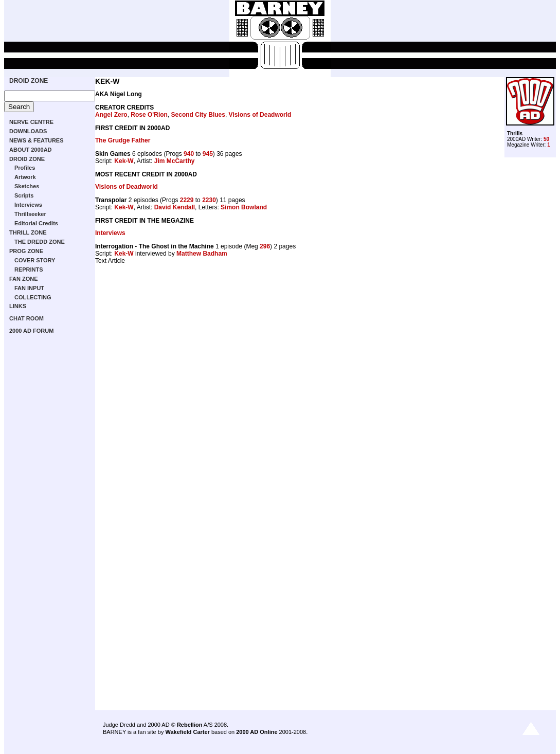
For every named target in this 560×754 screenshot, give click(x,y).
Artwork (25, 177)
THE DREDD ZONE (40, 242)
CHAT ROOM (26, 318)
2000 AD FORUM (31, 331)
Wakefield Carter (187, 732)
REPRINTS (29, 270)
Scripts (24, 195)
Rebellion (190, 725)
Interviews (28, 205)
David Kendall (175, 207)
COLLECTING (33, 297)
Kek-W (124, 161)
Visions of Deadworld (260, 115)
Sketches (27, 186)
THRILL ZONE (28, 232)
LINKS (18, 306)
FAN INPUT (29, 288)
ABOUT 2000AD (31, 150)
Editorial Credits (36, 223)
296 (265, 246)
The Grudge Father (123, 140)
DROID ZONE (29, 81)
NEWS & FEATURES (37, 140)
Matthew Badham (202, 254)
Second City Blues (198, 115)
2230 (209, 200)
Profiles (25, 168)
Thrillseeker (30, 214)
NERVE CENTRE (31, 122)
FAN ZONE (24, 279)
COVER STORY (35, 260)
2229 (187, 200)
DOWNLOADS (28, 131)
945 (208, 154)
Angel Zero (111, 115)
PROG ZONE (26, 251)
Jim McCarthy (175, 161)
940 (189, 154)
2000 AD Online (257, 732)
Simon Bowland (244, 207)
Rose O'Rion (149, 115)
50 (546, 139)
